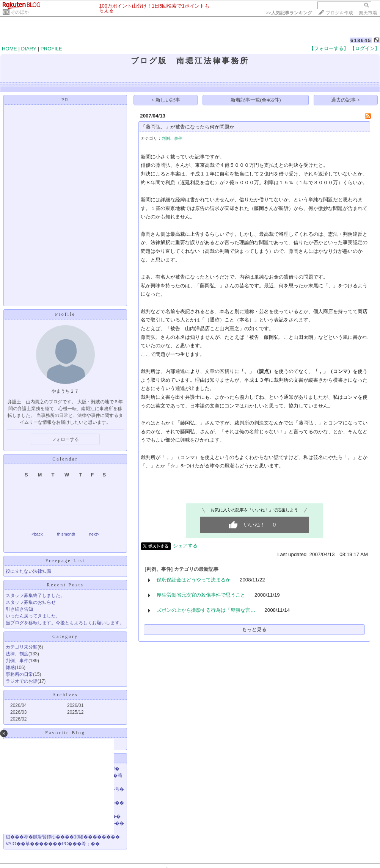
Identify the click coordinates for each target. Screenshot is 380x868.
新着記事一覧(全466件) (256, 100)
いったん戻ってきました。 (33, 616)
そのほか (20, 12)
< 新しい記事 (166, 100)
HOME (9, 49)
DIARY (29, 49)
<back (37, 534)
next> (94, 534)
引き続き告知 (19, 609)
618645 (361, 40)
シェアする (185, 546)
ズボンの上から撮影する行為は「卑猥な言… (206, 610)
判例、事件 (17, 661)
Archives (65, 695)
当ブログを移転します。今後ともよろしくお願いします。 (65, 623)
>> (289, 13)
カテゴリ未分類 (22, 647)
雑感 (10, 667)
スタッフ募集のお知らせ (31, 602)
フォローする (65, 439)
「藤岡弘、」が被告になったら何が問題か (188, 127)
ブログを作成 (339, 13)
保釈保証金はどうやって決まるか (194, 580)
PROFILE (51, 49)
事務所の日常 (19, 674)
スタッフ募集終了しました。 (35, 595)
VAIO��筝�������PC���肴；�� (53, 844)
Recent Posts (65, 585)
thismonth (66, 534)
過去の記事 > (345, 100)
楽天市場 (368, 13)
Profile (65, 314)
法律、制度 (17, 654)
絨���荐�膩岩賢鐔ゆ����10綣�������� (63, 837)
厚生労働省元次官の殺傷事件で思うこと (201, 595)
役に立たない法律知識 (28, 571)
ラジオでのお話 (22, 681)
